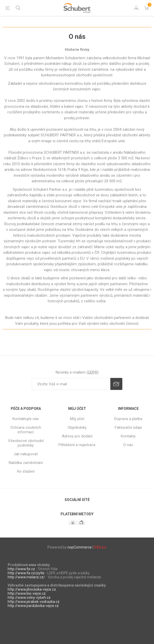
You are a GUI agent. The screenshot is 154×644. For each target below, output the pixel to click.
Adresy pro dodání (77, 436)
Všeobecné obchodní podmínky (26, 443)
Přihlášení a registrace (77, 445)
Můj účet (77, 419)
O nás (128, 445)
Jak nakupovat (26, 454)
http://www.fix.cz (21, 569)
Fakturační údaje (128, 427)
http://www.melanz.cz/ (26, 577)
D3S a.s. (100, 547)
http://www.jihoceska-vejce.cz (32, 589)
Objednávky (77, 427)
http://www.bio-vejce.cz (27, 593)
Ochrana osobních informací (26, 430)
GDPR (93, 372)
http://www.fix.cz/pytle (26, 573)
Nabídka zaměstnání (26, 463)
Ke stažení (26, 471)
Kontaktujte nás (26, 419)
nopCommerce (80, 547)
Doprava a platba (128, 419)
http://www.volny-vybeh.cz (29, 598)
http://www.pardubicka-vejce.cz (33, 606)
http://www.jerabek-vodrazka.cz (34, 602)
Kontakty (128, 436)
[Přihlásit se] (71, 384)
